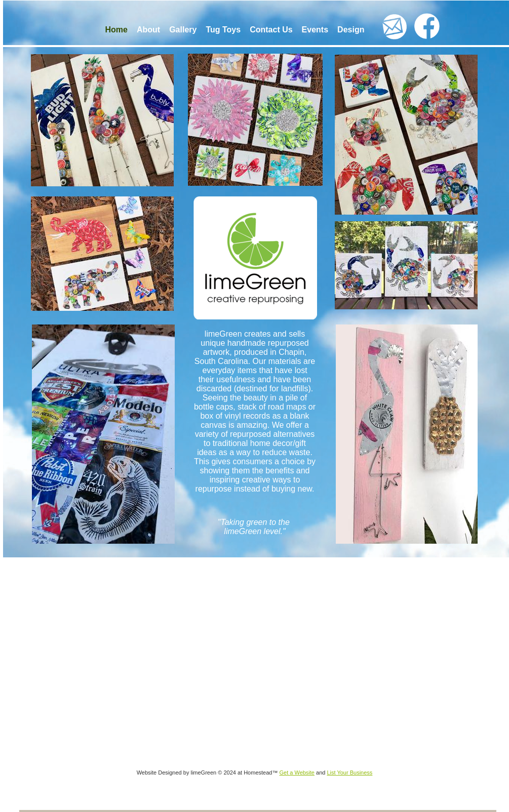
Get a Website (297, 773)
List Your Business (349, 773)
